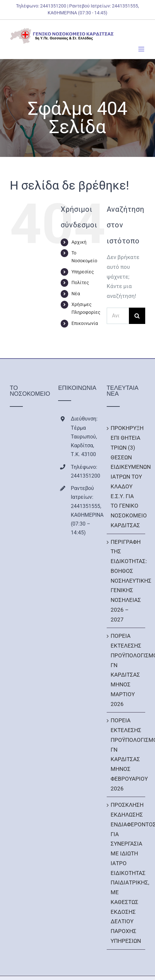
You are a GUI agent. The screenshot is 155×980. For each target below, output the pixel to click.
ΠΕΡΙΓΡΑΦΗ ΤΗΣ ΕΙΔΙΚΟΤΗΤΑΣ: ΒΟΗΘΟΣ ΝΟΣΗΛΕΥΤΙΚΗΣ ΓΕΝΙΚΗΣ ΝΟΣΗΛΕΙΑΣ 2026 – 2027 (126, 581)
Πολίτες (80, 283)
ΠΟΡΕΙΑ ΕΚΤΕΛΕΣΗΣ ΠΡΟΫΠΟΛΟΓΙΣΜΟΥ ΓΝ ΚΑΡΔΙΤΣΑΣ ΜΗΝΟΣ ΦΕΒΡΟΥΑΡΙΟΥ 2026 (126, 754)
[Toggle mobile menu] (142, 49)
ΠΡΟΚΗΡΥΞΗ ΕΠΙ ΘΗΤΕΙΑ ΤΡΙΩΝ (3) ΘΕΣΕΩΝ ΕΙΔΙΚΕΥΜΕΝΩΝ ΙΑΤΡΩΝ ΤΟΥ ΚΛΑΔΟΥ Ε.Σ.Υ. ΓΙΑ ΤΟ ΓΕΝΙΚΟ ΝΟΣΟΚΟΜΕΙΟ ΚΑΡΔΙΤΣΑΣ (126, 477)
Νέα (76, 294)
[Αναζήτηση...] (118, 316)
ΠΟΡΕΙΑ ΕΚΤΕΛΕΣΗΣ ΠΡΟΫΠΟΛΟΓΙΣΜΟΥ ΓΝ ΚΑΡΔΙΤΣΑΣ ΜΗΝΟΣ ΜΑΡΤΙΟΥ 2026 (126, 670)
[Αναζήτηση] (137, 316)
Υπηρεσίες (83, 272)
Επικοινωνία (85, 323)
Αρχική (79, 242)
